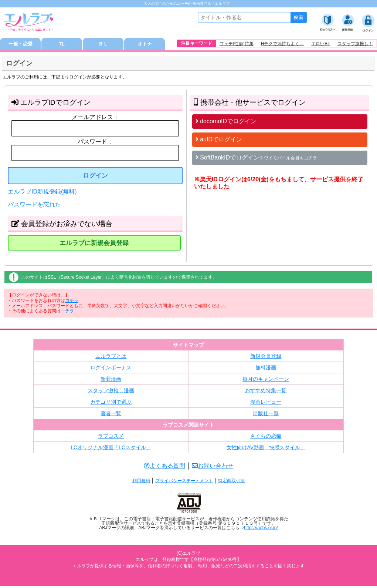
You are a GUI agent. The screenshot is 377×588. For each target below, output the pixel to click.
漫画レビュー (266, 404)
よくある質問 (164, 468)
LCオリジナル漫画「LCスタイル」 (111, 450)
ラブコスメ (111, 438)
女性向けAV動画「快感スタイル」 (266, 450)
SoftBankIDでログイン (256, 159)
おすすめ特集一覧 (266, 393)
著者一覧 (111, 416)
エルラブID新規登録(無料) (42, 193)
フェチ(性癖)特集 (237, 44)
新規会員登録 (266, 358)
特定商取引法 (231, 483)
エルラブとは (111, 358)
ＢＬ (103, 45)
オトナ (145, 45)
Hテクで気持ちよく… (283, 44)
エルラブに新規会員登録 (94, 245)
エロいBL (321, 44)
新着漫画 (111, 381)
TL (62, 45)
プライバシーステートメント (184, 483)
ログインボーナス (111, 370)
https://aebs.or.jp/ (261, 530)
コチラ (72, 302)
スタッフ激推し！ (355, 44)
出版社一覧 (266, 416)
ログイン (95, 177)
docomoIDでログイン (226, 123)
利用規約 (141, 483)
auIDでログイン (219, 141)
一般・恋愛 (20, 45)
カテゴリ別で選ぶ (111, 404)
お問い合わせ (213, 468)
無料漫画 (266, 370)
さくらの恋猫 (266, 438)
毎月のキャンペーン (266, 381)
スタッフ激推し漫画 (111, 393)
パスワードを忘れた (34, 207)
